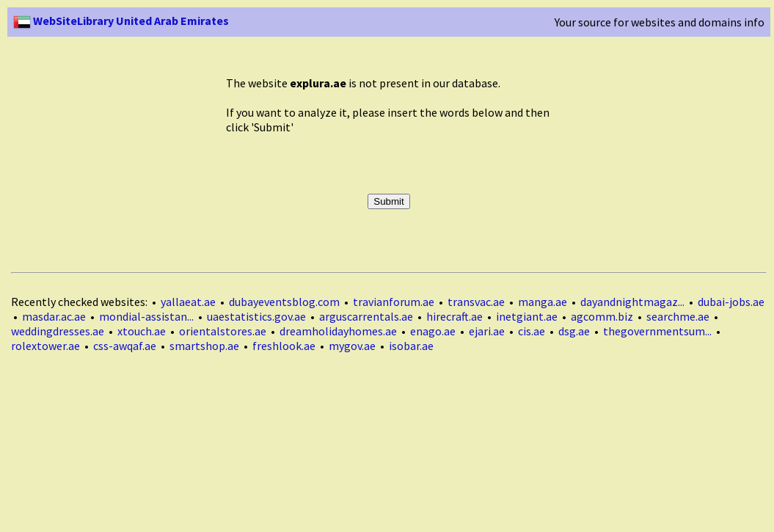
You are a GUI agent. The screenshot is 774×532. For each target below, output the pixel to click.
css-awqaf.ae (125, 346)
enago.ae (433, 331)
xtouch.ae (142, 331)
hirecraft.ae (454, 316)
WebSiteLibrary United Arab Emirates (121, 21)
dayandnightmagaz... (632, 302)
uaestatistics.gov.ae (256, 316)
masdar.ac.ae (54, 316)
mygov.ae (352, 346)
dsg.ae (574, 331)
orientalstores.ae (223, 331)
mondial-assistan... (146, 316)
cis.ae (532, 331)
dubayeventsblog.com (284, 302)
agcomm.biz (602, 316)
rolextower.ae (45, 346)
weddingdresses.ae (58, 331)
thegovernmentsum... (657, 331)
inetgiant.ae (527, 316)
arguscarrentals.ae (366, 316)
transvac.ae (476, 302)
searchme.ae (678, 316)
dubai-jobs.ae (731, 302)
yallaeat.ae (188, 302)
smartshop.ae (204, 346)
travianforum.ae (394, 302)
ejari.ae (487, 331)
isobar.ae (411, 346)
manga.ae (543, 302)
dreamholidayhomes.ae (338, 331)
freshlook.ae (284, 346)
